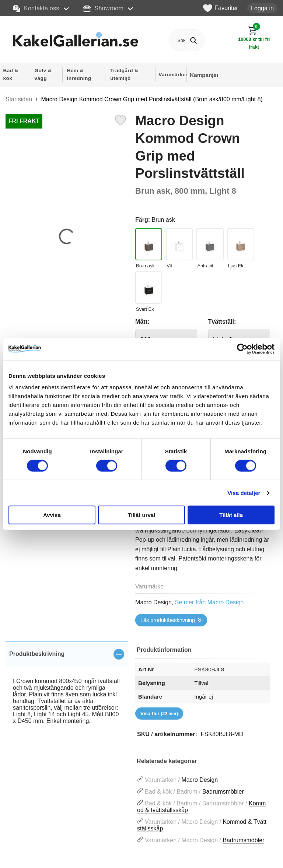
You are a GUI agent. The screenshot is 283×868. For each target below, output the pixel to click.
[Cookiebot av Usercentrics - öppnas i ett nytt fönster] (242, 349)
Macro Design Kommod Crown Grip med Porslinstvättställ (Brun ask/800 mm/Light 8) (152, 99)
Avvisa (52, 515)
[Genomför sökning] (193, 40)
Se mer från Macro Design (209, 602)
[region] (67, 654)
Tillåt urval (142, 515)
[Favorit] (120, 119)
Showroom (103, 8)
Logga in (262, 8)
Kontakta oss (36, 8)
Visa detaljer (244, 493)
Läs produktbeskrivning (168, 620)
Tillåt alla (231, 515)
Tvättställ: (222, 322)
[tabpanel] (67, 691)
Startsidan (19, 99)
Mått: (142, 322)
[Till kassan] (254, 38)
